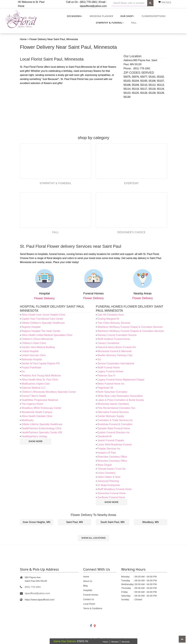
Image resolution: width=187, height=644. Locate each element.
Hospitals (88, 590)
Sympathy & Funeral (56, 183)
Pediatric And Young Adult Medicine (41, 376)
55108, (128, 85)
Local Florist (89, 604)
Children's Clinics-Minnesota (37, 339)
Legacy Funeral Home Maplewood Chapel (121, 380)
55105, (144, 81)
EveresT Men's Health (34, 396)
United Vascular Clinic (34, 355)
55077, (144, 77)
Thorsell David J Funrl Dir (112, 469)
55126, (144, 93)
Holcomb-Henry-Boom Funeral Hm (117, 347)
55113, (161, 85)
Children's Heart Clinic (34, 343)
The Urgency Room (32, 404)
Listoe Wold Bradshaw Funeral (114, 445)
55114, (128, 89)
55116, (136, 89)
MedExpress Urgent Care (36, 384)
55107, (161, 81)
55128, (153, 93)
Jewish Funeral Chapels (111, 440)
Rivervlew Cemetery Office (112, 461)
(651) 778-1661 (33, 587)
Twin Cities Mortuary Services (114, 323)
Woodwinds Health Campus (37, 412)
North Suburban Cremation (112, 392)
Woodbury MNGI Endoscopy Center (41, 408)
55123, (128, 93)
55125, (136, 93)
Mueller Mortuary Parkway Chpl (115, 355)
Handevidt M (104, 436)
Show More (35, 441)
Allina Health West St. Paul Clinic (40, 380)
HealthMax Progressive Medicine (40, 400)
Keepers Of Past (107, 453)
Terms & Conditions (93, 608)
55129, (161, 93)
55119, (161, 89)
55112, (153, 85)
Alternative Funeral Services (113, 412)
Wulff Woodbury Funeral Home (115, 489)
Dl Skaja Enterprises (109, 485)
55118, (153, 89)
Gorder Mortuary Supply (111, 416)
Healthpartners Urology (34, 436)
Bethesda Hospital (32, 359)
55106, (153, 81)
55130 (127, 97)
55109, (136, 85)
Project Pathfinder (31, 368)
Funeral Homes (91, 595)
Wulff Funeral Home (109, 368)
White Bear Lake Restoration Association (120, 396)
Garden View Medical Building (38, 347)
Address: (128, 60)
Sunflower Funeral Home (111, 497)
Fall (134, 23)
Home (23, 39)
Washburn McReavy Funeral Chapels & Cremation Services (131, 331)
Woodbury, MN (150, 522)
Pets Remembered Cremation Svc (116, 408)
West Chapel (105, 465)
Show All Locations (94, 538)
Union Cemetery (106, 473)
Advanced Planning (108, 481)
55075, (128, 77)
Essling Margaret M (108, 319)
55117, (144, 89)
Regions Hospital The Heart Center (41, 331)
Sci (99, 359)
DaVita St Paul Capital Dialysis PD (41, 363)
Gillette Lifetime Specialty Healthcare (42, 424)
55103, (128, 81)
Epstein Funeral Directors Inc (114, 432)
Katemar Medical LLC (34, 388)
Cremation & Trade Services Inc (115, 420)
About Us (88, 581)
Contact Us (89, 599)
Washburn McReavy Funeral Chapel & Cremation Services (130, 327)
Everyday (132, 183)
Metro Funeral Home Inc (111, 384)
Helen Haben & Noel (109, 477)
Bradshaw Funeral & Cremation (115, 424)
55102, (161, 77)
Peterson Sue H (106, 376)
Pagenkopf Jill (105, 388)
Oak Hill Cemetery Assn (111, 315)
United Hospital (30, 351)
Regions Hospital (31, 327)
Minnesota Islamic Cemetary (113, 404)
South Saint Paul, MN (113, 522)
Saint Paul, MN (74, 522)
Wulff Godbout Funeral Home (114, 339)
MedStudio (27, 420)
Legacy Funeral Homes (110, 371)
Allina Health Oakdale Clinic (37, 416)
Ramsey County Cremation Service (117, 335)
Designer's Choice (131, 232)
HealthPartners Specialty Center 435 (42, 432)
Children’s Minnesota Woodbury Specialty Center (49, 392)
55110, (144, 85)
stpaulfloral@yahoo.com (93, 6)
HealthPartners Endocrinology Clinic (42, 428)
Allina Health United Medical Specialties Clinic (47, 335)
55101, (153, 77)
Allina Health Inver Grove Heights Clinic (43, 315)
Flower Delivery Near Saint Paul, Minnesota (54, 39)
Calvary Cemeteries (108, 343)
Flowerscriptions (154, 16)
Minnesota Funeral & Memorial (114, 351)
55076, (136, 77)
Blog (85, 586)
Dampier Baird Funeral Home (114, 428)
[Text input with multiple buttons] (129, 3)
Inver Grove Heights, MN (36, 522)
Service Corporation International (116, 363)
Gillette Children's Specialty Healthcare (43, 323)
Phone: (128, 68)
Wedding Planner (101, 16)
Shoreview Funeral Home (112, 493)
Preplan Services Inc (109, 449)
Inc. (23, 371)
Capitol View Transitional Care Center (42, 319)
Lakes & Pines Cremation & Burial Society (121, 400)
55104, (136, 81)
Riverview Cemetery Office (112, 457)
